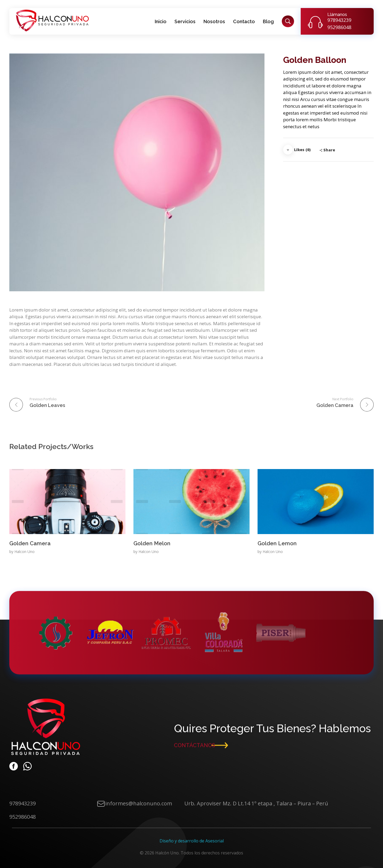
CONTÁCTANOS (195, 748)
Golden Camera (30, 543)
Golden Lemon (277, 543)
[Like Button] (288, 150)
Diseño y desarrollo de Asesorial (192, 841)
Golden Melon (152, 543)
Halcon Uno (25, 552)
